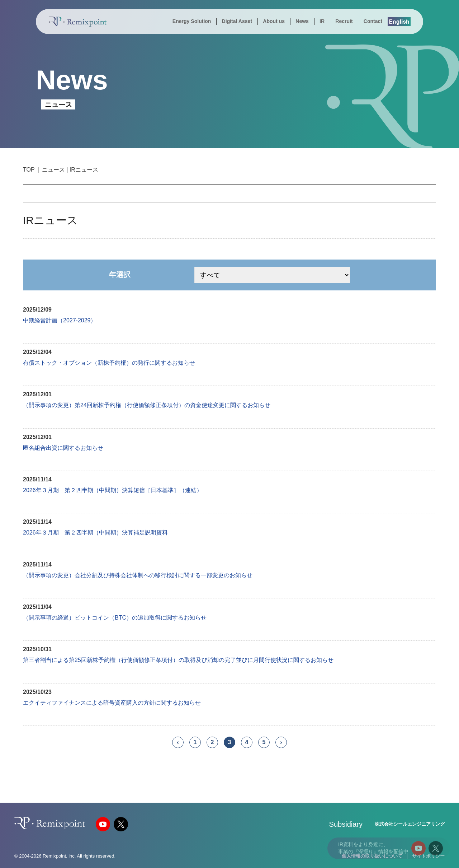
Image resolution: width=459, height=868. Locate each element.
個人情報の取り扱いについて (372, 856)
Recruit (344, 21)
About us (274, 21)
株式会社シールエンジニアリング (410, 824)
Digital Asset (237, 21)
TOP (29, 170)
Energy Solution (192, 21)
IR (322, 21)
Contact (373, 21)
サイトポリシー (428, 856)
